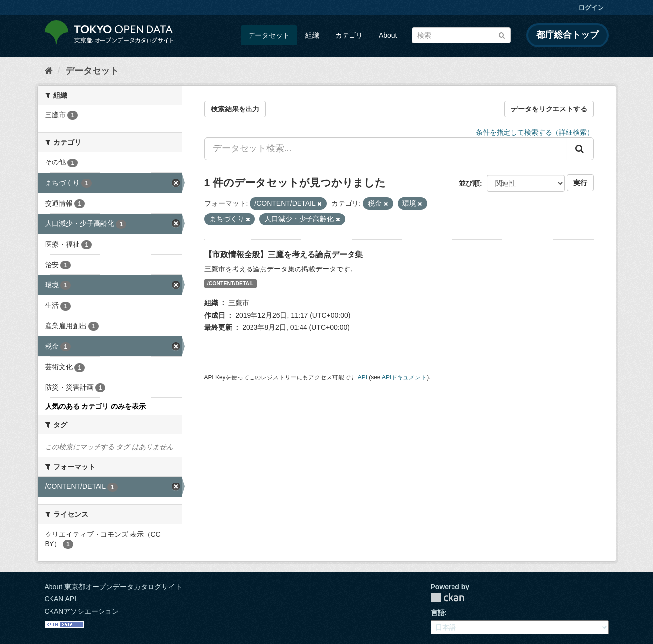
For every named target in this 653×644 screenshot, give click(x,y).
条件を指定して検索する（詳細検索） (535, 132)
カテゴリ (349, 35)
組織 (312, 35)
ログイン (591, 8)
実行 (580, 183)
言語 (438, 613)
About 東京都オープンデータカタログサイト (113, 587)
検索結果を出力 (235, 109)
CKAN (448, 598)
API (363, 377)
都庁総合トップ (567, 35)
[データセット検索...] (386, 149)
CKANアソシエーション (82, 611)
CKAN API (61, 599)
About (388, 35)
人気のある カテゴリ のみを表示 (96, 406)
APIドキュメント (404, 377)
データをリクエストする (549, 109)
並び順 (469, 183)
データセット (269, 35)
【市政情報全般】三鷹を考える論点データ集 (284, 254)
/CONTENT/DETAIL (231, 283)
